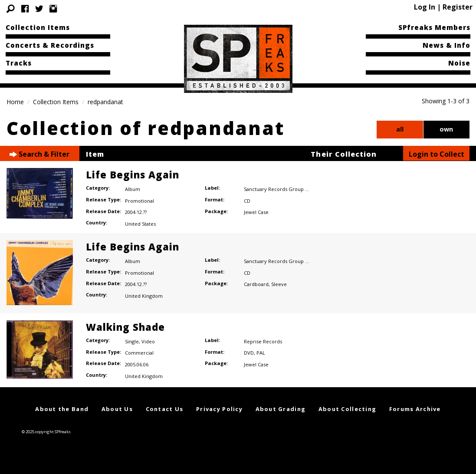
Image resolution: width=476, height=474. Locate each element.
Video (148, 341)
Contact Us (165, 409)
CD (247, 201)
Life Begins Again (133, 174)
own (446, 129)
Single (132, 341)
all (400, 129)
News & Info (446, 45)
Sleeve (279, 284)
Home (15, 102)
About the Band (62, 409)
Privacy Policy (219, 409)
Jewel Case (256, 212)
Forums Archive (415, 409)
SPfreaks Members (434, 27)
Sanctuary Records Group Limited (283, 189)
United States (140, 224)
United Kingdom (144, 296)
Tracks (19, 63)
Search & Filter (39, 154)
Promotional (140, 201)
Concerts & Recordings (50, 45)
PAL (261, 353)
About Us (117, 409)
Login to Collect (437, 154)
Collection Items (38, 27)
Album (133, 189)
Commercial (139, 353)
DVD (249, 353)
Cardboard (256, 284)
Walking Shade (125, 327)
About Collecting (347, 409)
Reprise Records (263, 341)
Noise (459, 63)
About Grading (281, 409)
